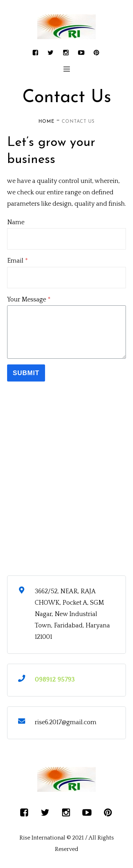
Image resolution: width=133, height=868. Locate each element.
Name (16, 222)
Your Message (29, 300)
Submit (26, 373)
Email (18, 261)
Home (46, 122)
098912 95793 (55, 680)
